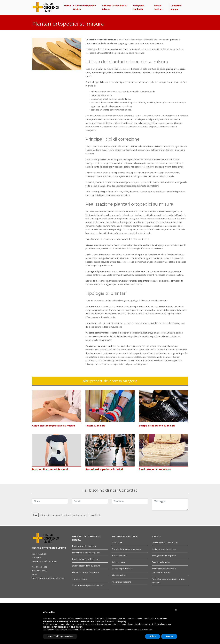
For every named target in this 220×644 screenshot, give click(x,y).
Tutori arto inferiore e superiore (127, 549)
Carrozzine (117, 542)
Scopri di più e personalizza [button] (60, 636)
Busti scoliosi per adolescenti (50, 469)
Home (68, 6)
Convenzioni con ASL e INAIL (165, 542)
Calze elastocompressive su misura (54, 426)
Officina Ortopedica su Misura (115, 7)
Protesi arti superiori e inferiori (104, 469)
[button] (176, 610)
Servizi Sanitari (158, 7)
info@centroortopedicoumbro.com (48, 578)
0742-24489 (41, 567)
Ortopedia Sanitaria (139, 7)
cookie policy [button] (121, 621)
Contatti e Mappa (176, 7)
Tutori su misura (95, 426)
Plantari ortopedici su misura (85, 572)
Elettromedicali (119, 575)
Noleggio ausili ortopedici (164, 556)
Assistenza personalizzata (164, 549)
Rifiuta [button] (153, 636)
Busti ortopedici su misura (155, 469)
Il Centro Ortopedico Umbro (85, 7)
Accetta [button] (169, 636)
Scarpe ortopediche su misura (157, 426)
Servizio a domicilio (161, 562)
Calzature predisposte (122, 569)
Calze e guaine (119, 562)
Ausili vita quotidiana (122, 582)
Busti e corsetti (119, 556)
